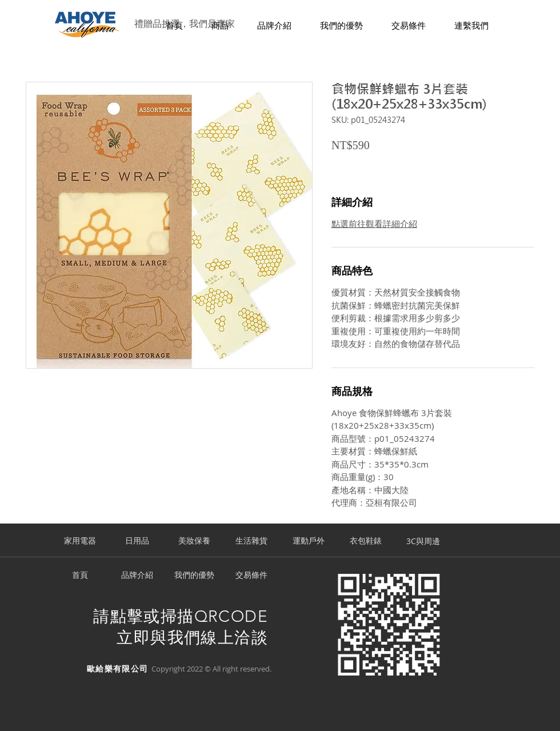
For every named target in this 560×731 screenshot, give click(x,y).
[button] (220, 26)
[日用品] (137, 541)
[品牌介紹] (137, 576)
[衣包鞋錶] (366, 541)
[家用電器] (80, 541)
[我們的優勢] (194, 576)
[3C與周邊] (423, 541)
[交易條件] (251, 576)
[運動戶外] (309, 541)
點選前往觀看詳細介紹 (374, 223)
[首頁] (80, 576)
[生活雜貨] (251, 541)
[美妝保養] (194, 541)
